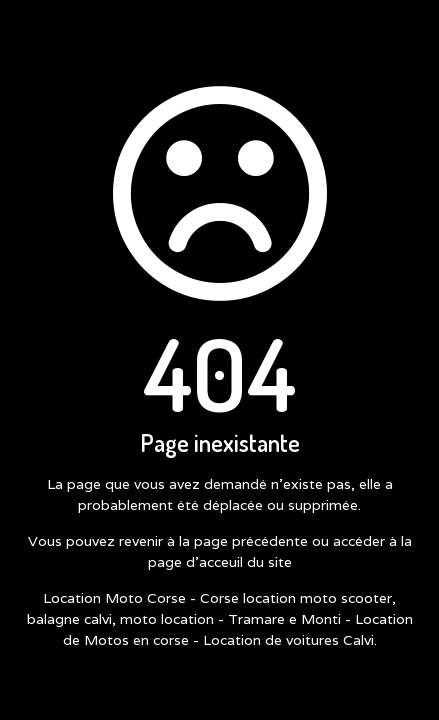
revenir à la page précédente (213, 541)
